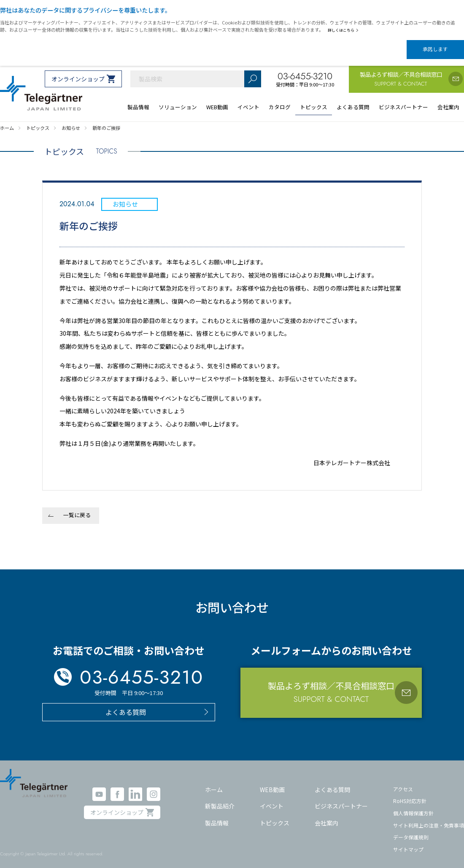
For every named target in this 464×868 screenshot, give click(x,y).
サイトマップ (408, 842)
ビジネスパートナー (341, 799)
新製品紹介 (220, 799)
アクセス (403, 782)
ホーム (214, 782)
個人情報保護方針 (413, 806)
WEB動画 (272, 782)
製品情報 (217, 816)
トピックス (275, 816)
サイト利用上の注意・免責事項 (429, 818)
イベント (272, 799)
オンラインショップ (78, 72)
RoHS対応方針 (410, 794)
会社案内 (326, 816)
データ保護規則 (411, 830)
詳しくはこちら (345, 30)
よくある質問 (332, 782)
